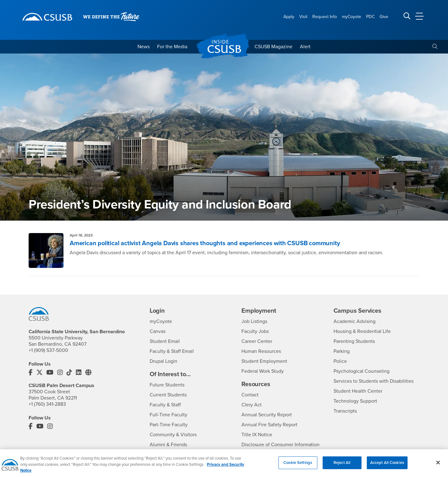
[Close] (438, 466)
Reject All (342, 466)
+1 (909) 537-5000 (48, 350)
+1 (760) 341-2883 (47, 404)
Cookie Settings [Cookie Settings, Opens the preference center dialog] (298, 466)
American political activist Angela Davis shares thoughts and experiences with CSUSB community (205, 243)
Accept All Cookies (387, 466)
